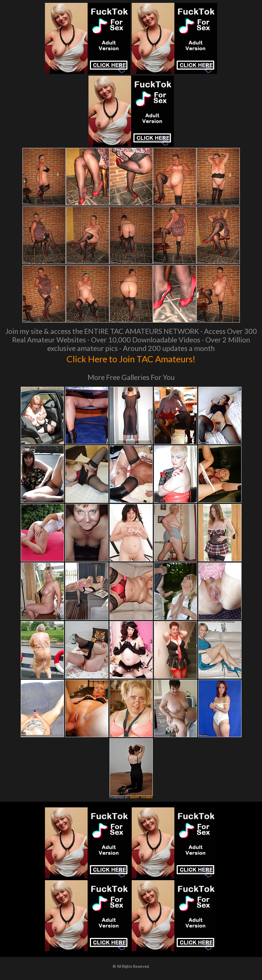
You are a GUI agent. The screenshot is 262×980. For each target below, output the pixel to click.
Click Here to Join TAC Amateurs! (131, 358)
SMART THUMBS (141, 797)
